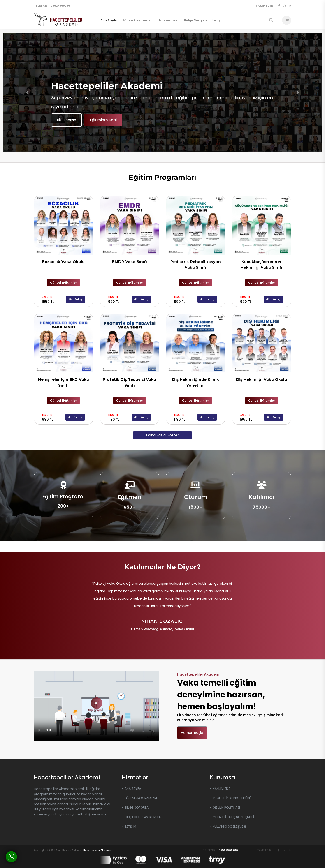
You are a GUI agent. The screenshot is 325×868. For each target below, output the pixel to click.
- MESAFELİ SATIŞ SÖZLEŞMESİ (232, 817)
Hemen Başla (192, 733)
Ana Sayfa (109, 20)
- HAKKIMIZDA (220, 789)
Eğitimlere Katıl (103, 120)
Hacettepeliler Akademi (97, 850)
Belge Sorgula (195, 20)
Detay (76, 299)
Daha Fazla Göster (162, 435)
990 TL (114, 299)
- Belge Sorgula (135, 808)
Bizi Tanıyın (66, 120)
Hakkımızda (169, 20)
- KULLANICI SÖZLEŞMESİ (228, 826)
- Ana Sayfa (131, 789)
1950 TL (48, 299)
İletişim (218, 20)
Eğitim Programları (138, 20)
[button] (27, 92)
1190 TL (114, 417)
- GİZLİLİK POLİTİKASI (225, 808)
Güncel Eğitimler (63, 282)
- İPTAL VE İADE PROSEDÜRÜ (231, 798)
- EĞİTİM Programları (139, 798)
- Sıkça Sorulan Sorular (142, 817)
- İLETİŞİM (129, 826)
